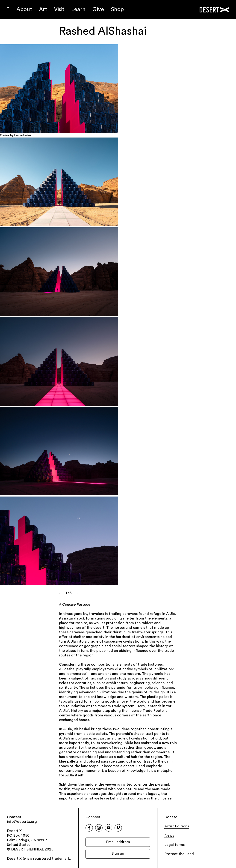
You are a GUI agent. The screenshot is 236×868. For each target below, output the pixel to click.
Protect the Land (179, 854)
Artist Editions (177, 826)
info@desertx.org (22, 822)
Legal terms (174, 845)
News (169, 836)
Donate (171, 817)
